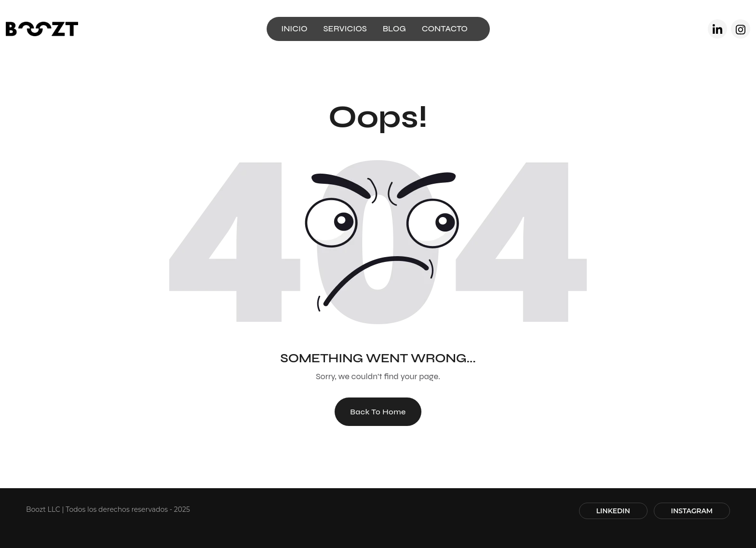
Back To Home (378, 412)
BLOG (394, 29)
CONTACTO (445, 29)
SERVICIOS (345, 29)
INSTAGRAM (692, 511)
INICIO (294, 29)
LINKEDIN (613, 511)
